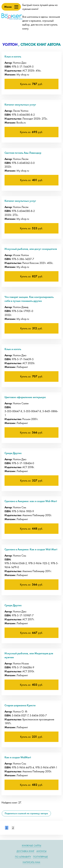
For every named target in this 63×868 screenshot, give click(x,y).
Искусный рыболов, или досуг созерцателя (31, 249)
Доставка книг (25, 851)
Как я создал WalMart (18, 757)
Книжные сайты (31, 846)
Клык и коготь (13, 56)
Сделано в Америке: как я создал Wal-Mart (31, 501)
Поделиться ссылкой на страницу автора (26, 813)
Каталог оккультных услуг (20, 105)
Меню (8, 7)
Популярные (40, 857)
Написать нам (31, 862)
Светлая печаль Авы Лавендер (23, 153)
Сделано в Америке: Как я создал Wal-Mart (31, 549)
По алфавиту (23, 857)
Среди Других (13, 453)
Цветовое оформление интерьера (25, 397)
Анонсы (41, 851)
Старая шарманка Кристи (20, 705)
